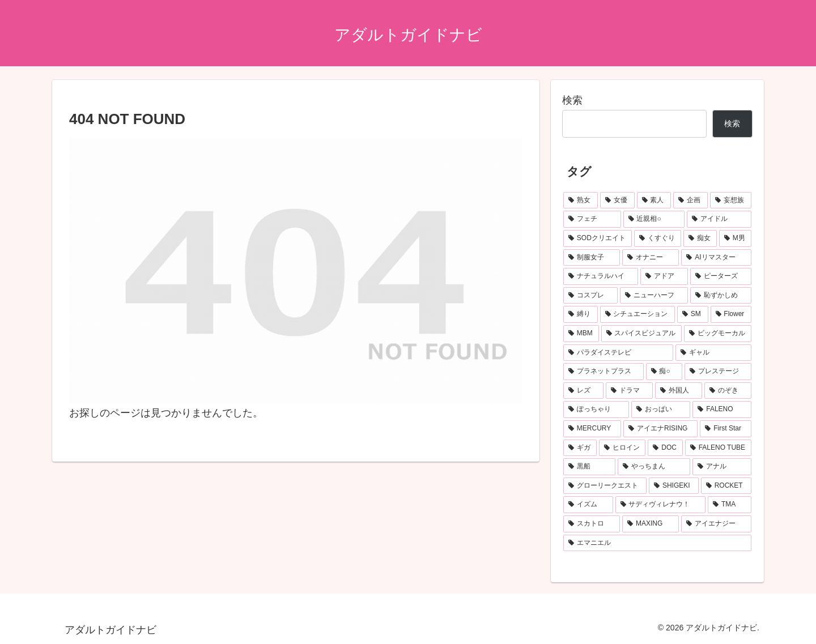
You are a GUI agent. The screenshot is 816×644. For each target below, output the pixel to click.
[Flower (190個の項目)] (731, 314)
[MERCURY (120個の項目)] (592, 429)
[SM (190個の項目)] (693, 314)
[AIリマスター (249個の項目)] (716, 258)
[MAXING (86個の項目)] (651, 524)
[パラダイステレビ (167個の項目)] (618, 353)
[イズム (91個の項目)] (588, 505)
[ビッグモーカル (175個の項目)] (718, 334)
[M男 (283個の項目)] (735, 238)
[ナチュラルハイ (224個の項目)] (601, 276)
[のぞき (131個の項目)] (728, 391)
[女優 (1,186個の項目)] (617, 201)
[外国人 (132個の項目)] (679, 391)
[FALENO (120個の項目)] (722, 410)
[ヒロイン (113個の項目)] (622, 448)
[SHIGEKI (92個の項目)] (674, 486)
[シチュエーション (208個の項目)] (638, 314)
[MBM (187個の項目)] (581, 334)
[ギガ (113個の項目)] (580, 448)
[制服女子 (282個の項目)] (592, 258)
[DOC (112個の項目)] (665, 448)
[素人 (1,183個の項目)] (654, 201)
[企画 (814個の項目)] (690, 201)
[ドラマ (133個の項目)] (629, 391)
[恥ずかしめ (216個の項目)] (721, 296)
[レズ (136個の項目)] (583, 391)
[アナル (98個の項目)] (722, 467)
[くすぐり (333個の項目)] (658, 238)
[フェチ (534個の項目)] (592, 219)
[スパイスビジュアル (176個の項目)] (642, 334)
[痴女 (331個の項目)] (700, 238)
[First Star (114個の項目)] (726, 429)
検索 (572, 100)
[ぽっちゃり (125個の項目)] (596, 410)
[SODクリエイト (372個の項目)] (598, 238)
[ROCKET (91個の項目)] (726, 486)
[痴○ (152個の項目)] (664, 372)
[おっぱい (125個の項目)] (661, 410)
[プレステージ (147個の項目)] (718, 372)
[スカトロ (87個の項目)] (592, 524)
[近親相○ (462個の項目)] (654, 219)
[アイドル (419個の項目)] (719, 219)
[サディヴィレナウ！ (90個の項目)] (661, 505)
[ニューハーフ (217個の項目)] (654, 296)
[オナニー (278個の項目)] (651, 258)
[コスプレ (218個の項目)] (590, 296)
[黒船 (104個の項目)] (589, 467)
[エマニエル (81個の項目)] (657, 543)
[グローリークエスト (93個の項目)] (605, 486)
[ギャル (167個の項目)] (713, 353)
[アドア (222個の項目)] (664, 276)
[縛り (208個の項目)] (581, 314)
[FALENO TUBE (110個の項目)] (718, 448)
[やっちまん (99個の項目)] (654, 467)
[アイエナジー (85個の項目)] (716, 524)
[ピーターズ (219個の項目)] (721, 276)
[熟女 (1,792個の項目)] (581, 201)
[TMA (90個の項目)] (730, 505)
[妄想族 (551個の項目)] (731, 201)
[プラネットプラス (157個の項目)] (603, 372)
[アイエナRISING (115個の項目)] (660, 429)
